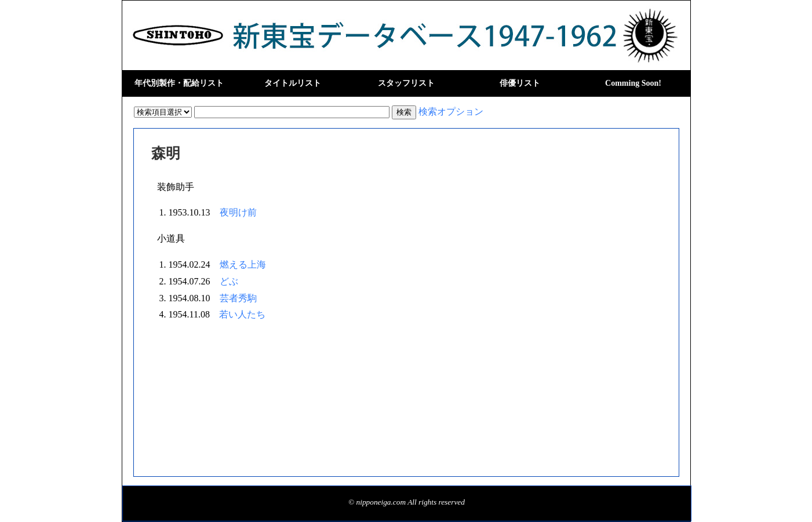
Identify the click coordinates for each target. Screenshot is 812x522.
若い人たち (242, 314)
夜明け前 (238, 212)
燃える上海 (243, 264)
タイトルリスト (293, 83)
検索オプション (451, 112)
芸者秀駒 (238, 298)
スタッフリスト (406, 83)
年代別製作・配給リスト (179, 83)
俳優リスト (520, 83)
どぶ (229, 281)
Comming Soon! (633, 83)
